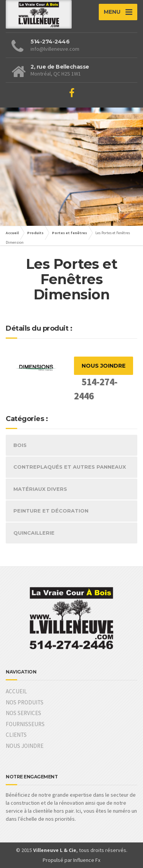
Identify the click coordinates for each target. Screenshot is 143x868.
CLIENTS (16, 735)
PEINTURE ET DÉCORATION (51, 511)
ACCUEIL (16, 691)
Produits (35, 233)
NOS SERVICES (23, 713)
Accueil (12, 233)
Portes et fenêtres (69, 233)
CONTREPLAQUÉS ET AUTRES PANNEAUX (70, 467)
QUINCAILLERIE (34, 533)
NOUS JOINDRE (104, 366)
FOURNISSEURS (25, 724)
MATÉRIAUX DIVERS (40, 489)
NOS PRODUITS (25, 702)
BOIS (20, 445)
